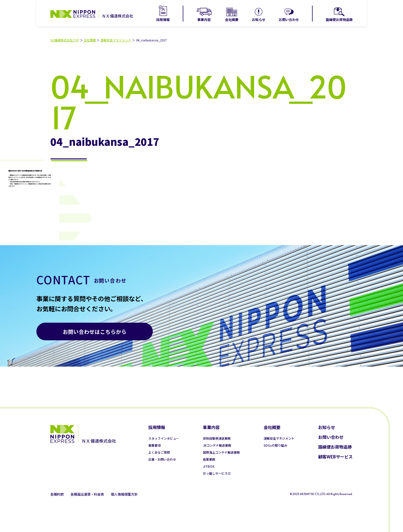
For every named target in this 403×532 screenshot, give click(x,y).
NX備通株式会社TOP (65, 40)
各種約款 (57, 494)
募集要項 (154, 445)
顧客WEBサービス (335, 457)
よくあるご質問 (159, 452)
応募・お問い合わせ (162, 459)
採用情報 (163, 19)
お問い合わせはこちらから (95, 331)
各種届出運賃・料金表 (87, 494)
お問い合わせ (289, 19)
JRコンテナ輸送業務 (217, 445)
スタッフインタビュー (164, 438)
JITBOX (209, 466)
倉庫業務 (209, 459)
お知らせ (259, 19)
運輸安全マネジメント (116, 40)
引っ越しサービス (215, 473)
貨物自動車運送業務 (217, 438)
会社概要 (232, 19)
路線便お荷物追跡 (339, 19)
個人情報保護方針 (124, 494)
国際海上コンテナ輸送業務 (221, 452)
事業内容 (204, 19)
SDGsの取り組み (275, 445)
